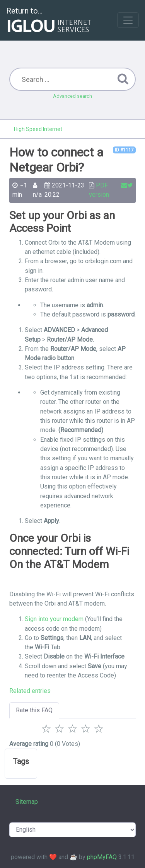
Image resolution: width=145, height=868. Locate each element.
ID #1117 (124, 150)
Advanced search (72, 96)
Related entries (30, 691)
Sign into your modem (54, 619)
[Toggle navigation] (128, 20)
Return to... (50, 21)
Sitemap (27, 802)
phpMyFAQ (102, 857)
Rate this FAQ (34, 710)
